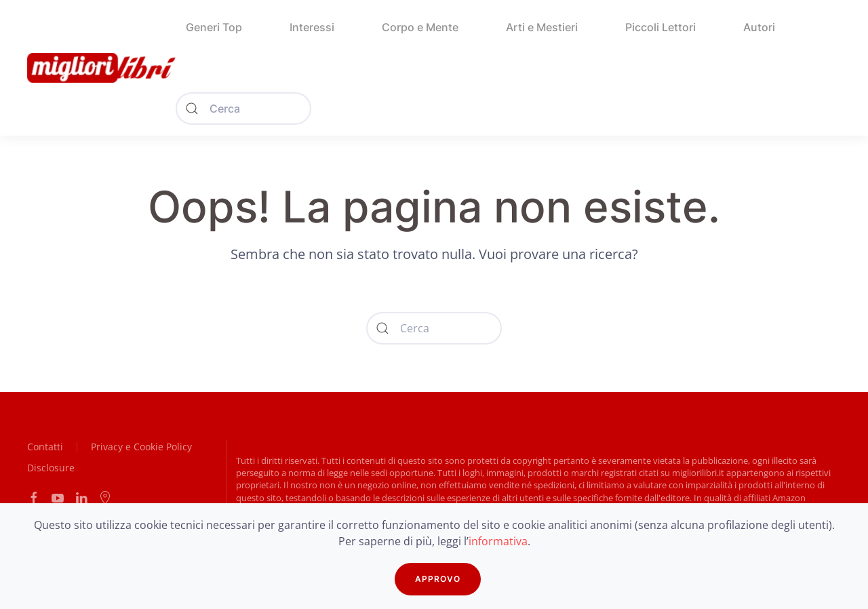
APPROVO (438, 579)
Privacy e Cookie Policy (141, 447)
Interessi (312, 27)
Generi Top (214, 27)
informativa (498, 541)
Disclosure (51, 468)
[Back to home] (101, 68)
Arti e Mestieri (542, 27)
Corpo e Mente (420, 27)
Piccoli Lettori (660, 27)
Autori (759, 27)
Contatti (45, 447)
